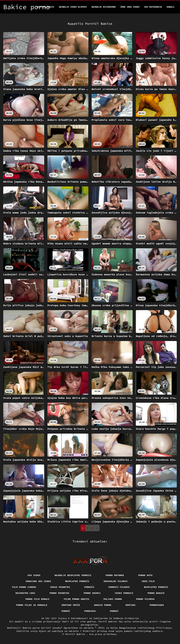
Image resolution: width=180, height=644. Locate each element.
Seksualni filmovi (115, 581)
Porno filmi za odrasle (32, 605)
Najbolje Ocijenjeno (104, 7)
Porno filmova (145, 599)
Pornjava (90, 611)
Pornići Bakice (76, 634)
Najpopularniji (45, 7)
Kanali (171, 7)
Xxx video (34, 575)
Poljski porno (113, 599)
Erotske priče (71, 605)
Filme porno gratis (77, 599)
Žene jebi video (130, 7)
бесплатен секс (25, 593)
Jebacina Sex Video (38, 581)
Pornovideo (157, 605)
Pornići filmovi (119, 587)
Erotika (130, 605)
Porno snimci (92, 593)
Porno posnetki (59, 593)
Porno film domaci (37, 599)
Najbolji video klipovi (73, 7)
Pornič (66, 611)
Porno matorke (115, 575)
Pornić (114, 611)
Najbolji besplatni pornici (73, 575)
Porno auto (145, 575)
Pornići (89, 587)
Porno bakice (156, 593)
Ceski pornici (124, 593)
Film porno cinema (24, 587)
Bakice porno (103, 605)
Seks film (148, 581)
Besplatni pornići (77, 581)
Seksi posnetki (60, 587)
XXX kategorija (153, 7)
